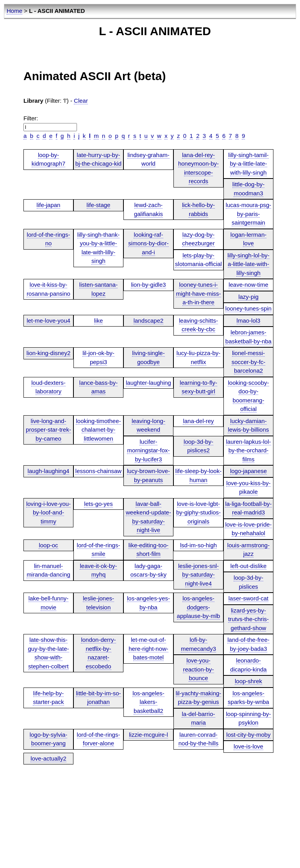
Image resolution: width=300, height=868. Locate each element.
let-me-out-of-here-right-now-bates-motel (148, 648)
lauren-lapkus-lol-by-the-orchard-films (248, 450)
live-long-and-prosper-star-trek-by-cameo (48, 430)
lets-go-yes (98, 504)
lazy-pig (248, 297)
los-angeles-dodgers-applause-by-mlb (199, 607)
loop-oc (48, 545)
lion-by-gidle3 (148, 285)
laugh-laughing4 (49, 471)
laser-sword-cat (249, 598)
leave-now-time (248, 285)
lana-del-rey (198, 421)
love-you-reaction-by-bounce (198, 669)
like (99, 321)
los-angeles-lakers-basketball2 (148, 702)
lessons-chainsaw (98, 471)
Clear (81, 101)
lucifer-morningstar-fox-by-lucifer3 (148, 450)
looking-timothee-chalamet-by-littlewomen (98, 430)
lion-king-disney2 (49, 353)
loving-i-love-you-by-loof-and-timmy (48, 513)
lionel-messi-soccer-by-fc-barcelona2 (249, 362)
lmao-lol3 (249, 321)
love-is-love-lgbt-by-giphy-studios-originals (198, 513)
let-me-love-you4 (48, 321)
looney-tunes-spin (248, 308)
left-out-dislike (249, 566)
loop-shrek (248, 681)
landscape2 (149, 321)
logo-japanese (248, 471)
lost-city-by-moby (248, 735)
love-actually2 (48, 758)
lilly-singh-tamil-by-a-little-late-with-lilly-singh (248, 164)
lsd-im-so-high (198, 545)
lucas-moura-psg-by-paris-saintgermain (249, 214)
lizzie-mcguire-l (148, 735)
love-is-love (248, 746)
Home (14, 11)
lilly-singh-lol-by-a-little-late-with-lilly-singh (248, 264)
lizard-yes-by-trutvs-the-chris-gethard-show (248, 619)
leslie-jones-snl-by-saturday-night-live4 (198, 575)
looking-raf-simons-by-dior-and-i (148, 243)
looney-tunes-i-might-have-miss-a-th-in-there (198, 293)
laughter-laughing (148, 383)
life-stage (99, 205)
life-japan (49, 205)
